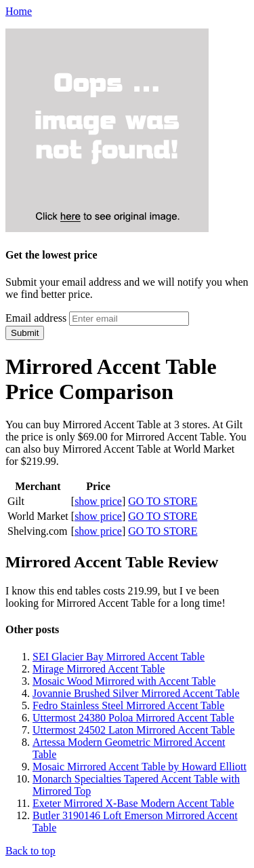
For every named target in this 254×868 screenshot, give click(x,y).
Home (19, 11)
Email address (36, 318)
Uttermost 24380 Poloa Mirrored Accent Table (133, 718)
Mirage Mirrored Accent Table (99, 669)
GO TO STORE (163, 501)
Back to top (30, 851)
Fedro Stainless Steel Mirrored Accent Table (128, 705)
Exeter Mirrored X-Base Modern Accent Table (133, 803)
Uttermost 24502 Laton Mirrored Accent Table (134, 730)
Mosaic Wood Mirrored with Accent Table (124, 681)
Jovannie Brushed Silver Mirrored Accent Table (136, 693)
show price (98, 501)
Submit (25, 333)
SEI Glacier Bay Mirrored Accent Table (119, 657)
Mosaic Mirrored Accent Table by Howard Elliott (140, 767)
